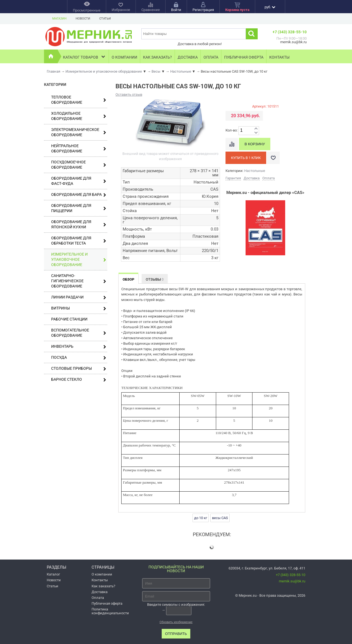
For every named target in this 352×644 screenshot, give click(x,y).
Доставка (188, 57)
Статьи (105, 19)
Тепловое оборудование (79, 100)
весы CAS (220, 518)
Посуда (79, 357)
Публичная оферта (244, 57)
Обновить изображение (176, 622)
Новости (83, 19)
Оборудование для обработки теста (79, 241)
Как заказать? (157, 57)
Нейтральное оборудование (79, 148)
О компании (124, 57)
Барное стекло (79, 379)
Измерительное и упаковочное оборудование (79, 259)
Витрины (79, 308)
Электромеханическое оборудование (79, 132)
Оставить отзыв (129, 94)
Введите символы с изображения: (176, 605)
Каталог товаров (85, 57)
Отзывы (155, 279)
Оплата (211, 57)
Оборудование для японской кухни (79, 224)
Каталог (53, 574)
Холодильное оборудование (79, 116)
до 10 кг (201, 518)
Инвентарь (79, 346)
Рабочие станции (69, 319)
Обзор (128, 279)
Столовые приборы (79, 368)
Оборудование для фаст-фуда (79, 181)
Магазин (59, 19)
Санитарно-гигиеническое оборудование (79, 281)
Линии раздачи (79, 297)
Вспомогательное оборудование (79, 333)
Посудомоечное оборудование (79, 165)
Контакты (279, 57)
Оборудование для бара (79, 195)
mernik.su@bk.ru (292, 581)
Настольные (255, 171)
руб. (270, 7)
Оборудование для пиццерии (79, 208)
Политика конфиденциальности (110, 611)
